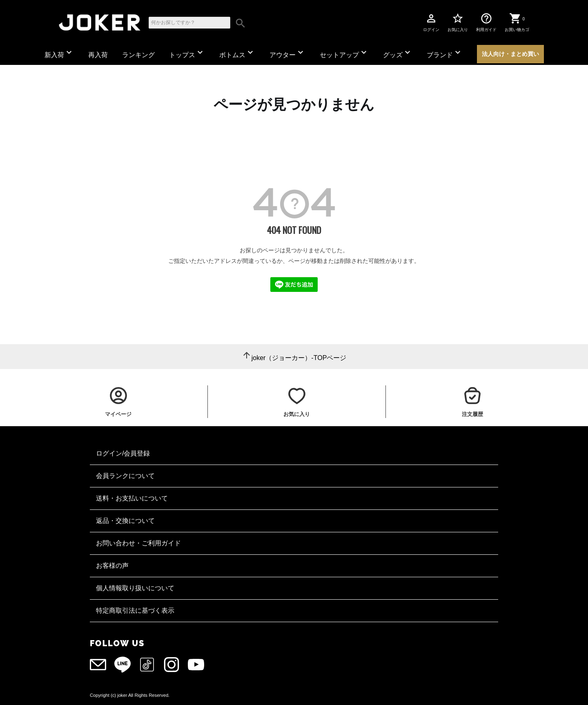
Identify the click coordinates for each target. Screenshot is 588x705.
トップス (187, 53)
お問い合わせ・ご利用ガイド (138, 543)
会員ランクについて (125, 476)
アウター (287, 53)
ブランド (445, 53)
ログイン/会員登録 (123, 453)
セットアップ (344, 53)
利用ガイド (486, 22)
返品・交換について (125, 521)
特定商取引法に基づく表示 (135, 610)
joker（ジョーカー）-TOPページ (299, 358)
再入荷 (98, 55)
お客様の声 (112, 566)
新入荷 (59, 53)
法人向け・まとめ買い (510, 54)
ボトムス (237, 53)
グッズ (398, 53)
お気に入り (458, 22)
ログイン (431, 22)
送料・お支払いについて (132, 498)
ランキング (138, 55)
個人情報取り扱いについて (135, 588)
